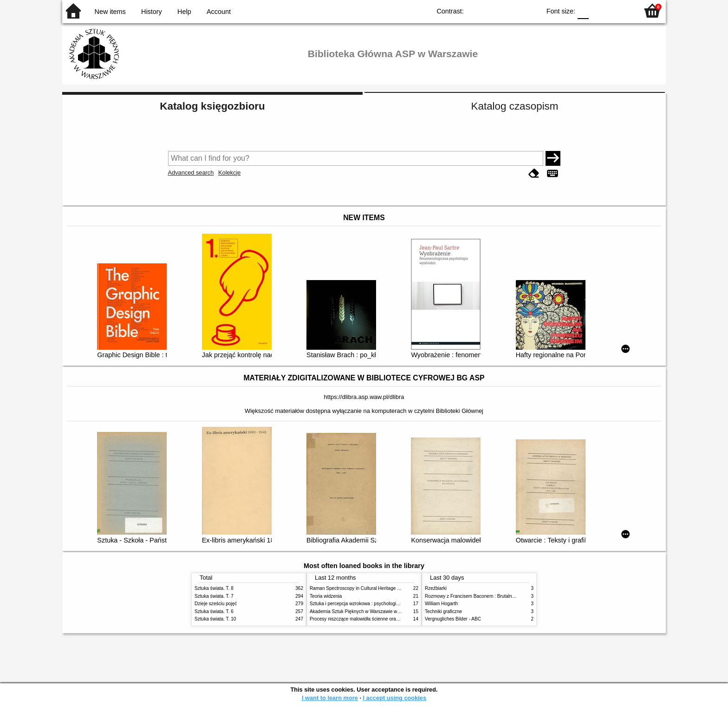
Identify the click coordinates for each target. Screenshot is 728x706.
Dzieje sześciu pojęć (216, 604)
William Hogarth (441, 604)
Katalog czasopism (515, 106)
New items (110, 12)
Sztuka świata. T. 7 (214, 596)
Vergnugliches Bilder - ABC (453, 619)
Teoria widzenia (326, 596)
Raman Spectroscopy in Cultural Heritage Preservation (367, 588)
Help (184, 12)
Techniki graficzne (443, 611)
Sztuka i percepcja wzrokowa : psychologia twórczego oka (370, 604)
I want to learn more (330, 698)
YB (512, 10)
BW (493, 10)
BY (530, 10)
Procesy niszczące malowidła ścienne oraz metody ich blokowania (378, 619)
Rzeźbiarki (436, 588)
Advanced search (191, 173)
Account (219, 12)
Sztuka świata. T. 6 (214, 611)
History (152, 12)
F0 (583, 10)
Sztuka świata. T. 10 (215, 619)
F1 (599, 10)
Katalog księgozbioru (212, 106)
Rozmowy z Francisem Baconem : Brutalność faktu (478, 596)
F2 (621, 10)
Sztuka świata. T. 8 (214, 588)
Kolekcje (229, 173)
